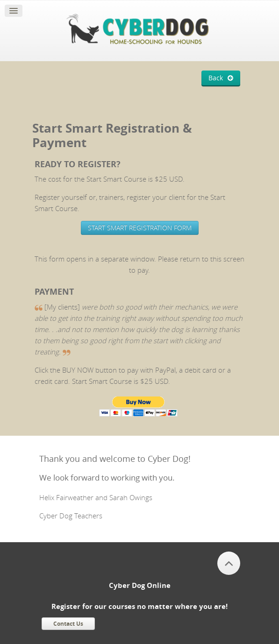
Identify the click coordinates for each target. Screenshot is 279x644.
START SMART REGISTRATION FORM (140, 228)
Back (216, 78)
